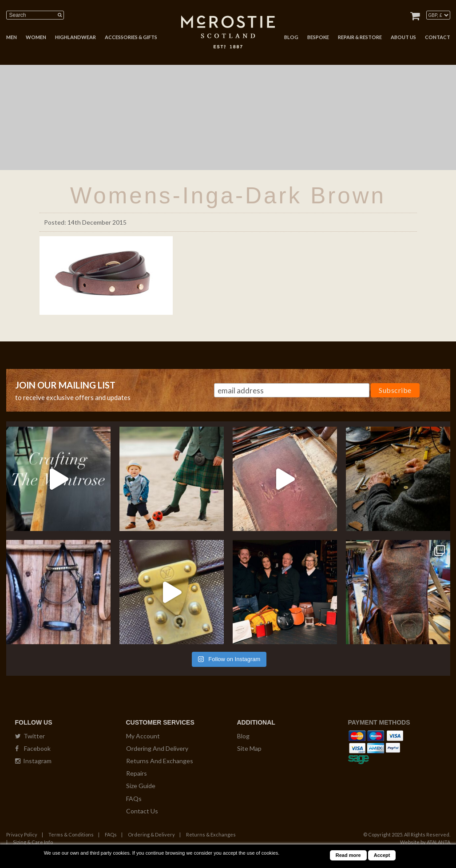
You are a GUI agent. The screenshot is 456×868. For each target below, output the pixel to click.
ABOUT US (403, 37)
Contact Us (142, 811)
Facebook (33, 748)
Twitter (30, 736)
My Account (143, 736)
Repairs (137, 773)
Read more (348, 855)
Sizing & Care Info (33, 842)
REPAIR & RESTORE (360, 37)
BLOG (291, 37)
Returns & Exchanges (211, 834)
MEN (12, 37)
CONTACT (438, 37)
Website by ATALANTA (425, 842)
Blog (243, 736)
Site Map (249, 748)
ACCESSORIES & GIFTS (131, 37)
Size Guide (141, 786)
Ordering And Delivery (157, 748)
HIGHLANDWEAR (75, 37)
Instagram (33, 761)
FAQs (134, 799)
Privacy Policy (22, 834)
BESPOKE (318, 37)
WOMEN (36, 37)
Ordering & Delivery (151, 834)
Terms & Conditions (71, 834)
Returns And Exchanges (160, 761)
